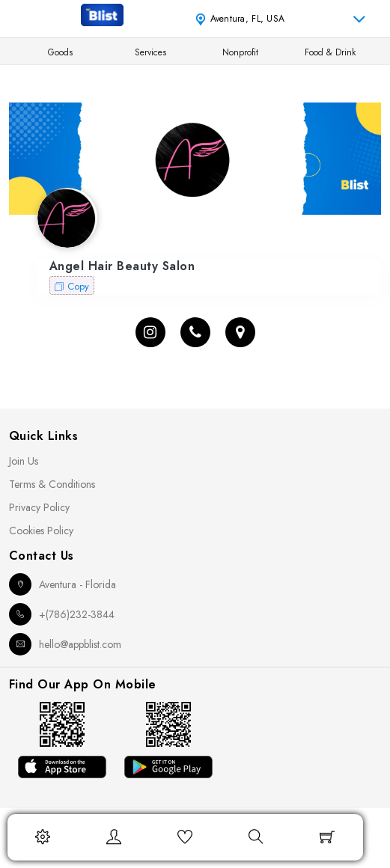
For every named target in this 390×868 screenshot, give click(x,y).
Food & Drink (330, 52)
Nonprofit (240, 52)
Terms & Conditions (52, 484)
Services (150, 52)
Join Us (24, 461)
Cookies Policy (41, 531)
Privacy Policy (39, 507)
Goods (60, 52)
